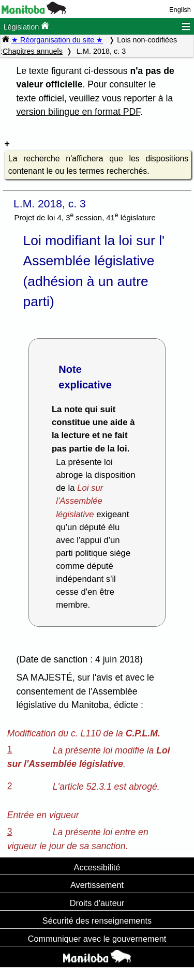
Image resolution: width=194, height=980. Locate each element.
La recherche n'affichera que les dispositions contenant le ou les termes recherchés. (98, 165)
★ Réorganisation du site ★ (57, 40)
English (180, 10)
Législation (26, 26)
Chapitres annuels (33, 51)
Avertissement (97, 885)
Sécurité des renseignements (97, 921)
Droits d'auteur (97, 903)
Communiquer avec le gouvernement (97, 939)
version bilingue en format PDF (78, 112)
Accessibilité (97, 867)
